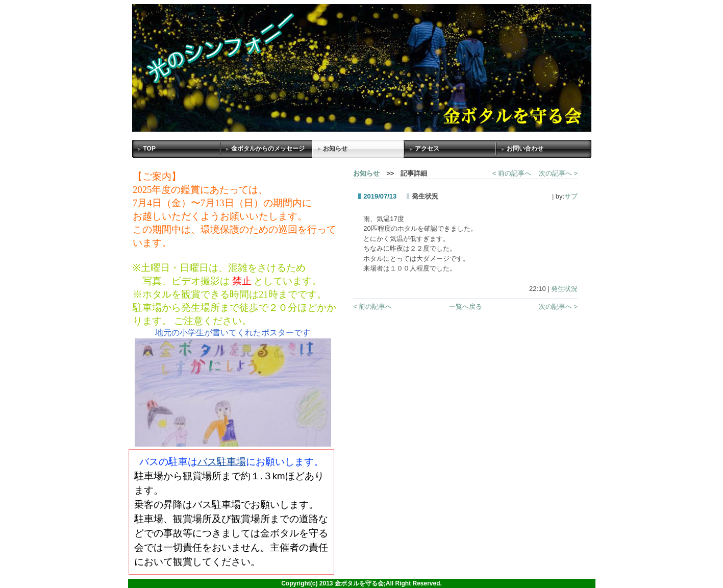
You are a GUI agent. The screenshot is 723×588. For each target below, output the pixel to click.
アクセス (427, 149)
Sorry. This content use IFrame (233, 306)
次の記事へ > (558, 173)
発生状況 (564, 289)
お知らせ (335, 149)
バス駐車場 (222, 462)
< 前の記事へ (512, 173)
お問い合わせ (525, 149)
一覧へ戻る (466, 307)
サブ (571, 196)
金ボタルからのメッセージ (268, 149)
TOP (149, 149)
